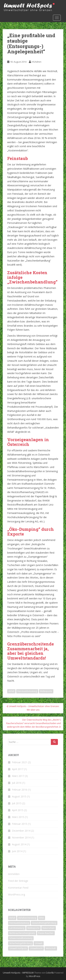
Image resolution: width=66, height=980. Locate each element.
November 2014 (21, 837)
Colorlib (50, 973)
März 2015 (18, 817)
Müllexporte (46, 691)
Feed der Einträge (18, 881)
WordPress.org (17, 894)
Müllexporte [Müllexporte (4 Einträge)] (33, 928)
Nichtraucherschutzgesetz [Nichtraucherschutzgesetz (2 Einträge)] (22, 933)
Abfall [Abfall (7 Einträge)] (12, 918)
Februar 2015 (20, 824)
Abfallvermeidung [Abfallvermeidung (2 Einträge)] (27, 918)
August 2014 (19, 844)
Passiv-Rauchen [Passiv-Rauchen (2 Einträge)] (46, 933)
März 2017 (18, 776)
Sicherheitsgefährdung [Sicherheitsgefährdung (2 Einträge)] (21, 943)
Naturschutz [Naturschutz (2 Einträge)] (49, 928)
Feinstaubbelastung (27, 691)
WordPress (35, 976)
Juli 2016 (17, 783)
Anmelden (14, 874)
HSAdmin (37, 62)
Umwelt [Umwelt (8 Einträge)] (39, 943)
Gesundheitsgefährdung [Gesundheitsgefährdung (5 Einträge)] (44, 923)
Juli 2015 (17, 803)
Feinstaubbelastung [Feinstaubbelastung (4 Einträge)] (19, 923)
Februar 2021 (20, 762)
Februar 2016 (20, 790)
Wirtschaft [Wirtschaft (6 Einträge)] (51, 948)
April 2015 (18, 810)
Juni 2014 (17, 851)
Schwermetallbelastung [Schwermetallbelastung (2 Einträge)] (21, 938)
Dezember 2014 (21, 831)
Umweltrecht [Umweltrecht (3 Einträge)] (36, 948)
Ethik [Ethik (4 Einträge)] (42, 918)
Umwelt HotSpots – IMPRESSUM (18, 973)
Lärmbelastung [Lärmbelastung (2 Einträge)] (17, 928)
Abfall (11, 691)
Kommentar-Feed (18, 888)
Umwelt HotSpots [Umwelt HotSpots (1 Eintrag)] (18, 948)
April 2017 (18, 769)
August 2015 (19, 796)
